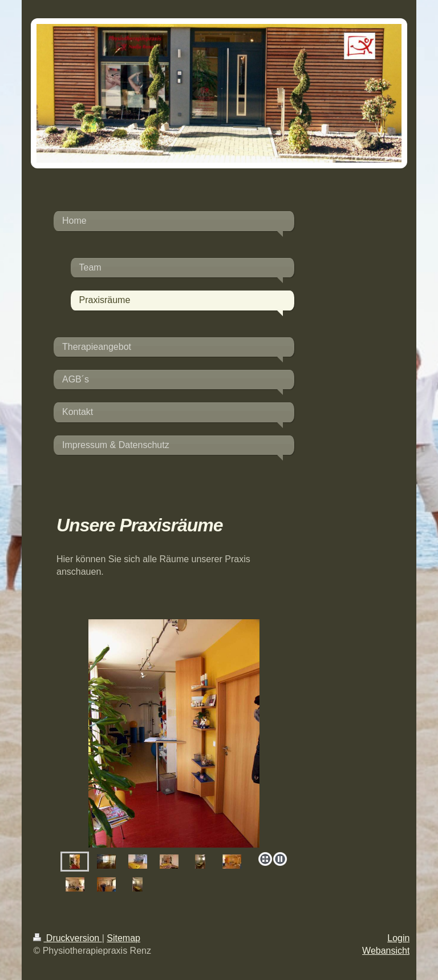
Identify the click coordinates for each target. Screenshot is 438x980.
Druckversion (67, 938)
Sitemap (123, 938)
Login (398, 938)
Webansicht (386, 951)
